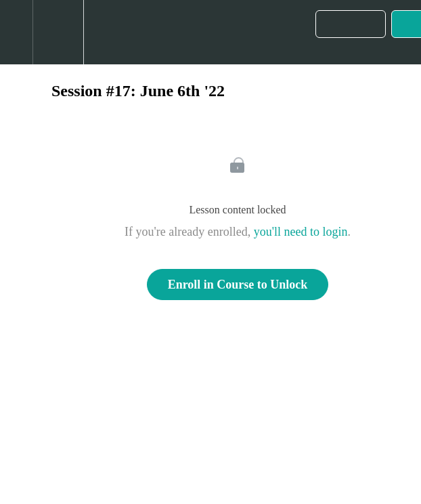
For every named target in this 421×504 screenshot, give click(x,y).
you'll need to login (301, 232)
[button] (16, 32)
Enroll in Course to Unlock (238, 285)
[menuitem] (58, 32)
